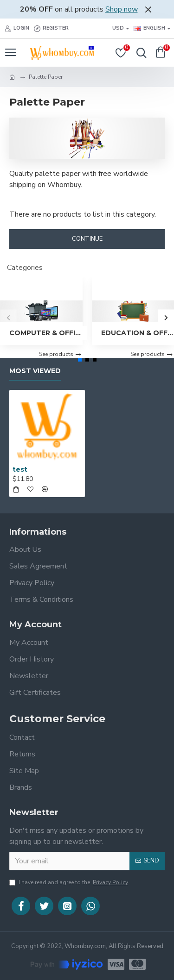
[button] (8, 317)
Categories (25, 268)
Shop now (122, 9)
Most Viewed (35, 371)
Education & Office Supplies (138, 333)
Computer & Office (46, 333)
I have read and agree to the (69, 882)
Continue (87, 239)
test (20, 469)
